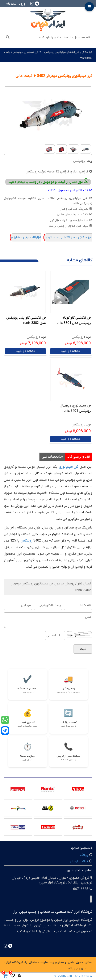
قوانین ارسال (79, 861)
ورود (22, 4)
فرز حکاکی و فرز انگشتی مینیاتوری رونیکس (68, 52)
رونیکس (79, 161)
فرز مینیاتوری (68, 467)
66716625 (85, 976)
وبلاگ (84, 855)
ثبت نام (11, 4)
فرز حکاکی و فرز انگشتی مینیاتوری (68, 237)
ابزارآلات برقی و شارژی (26, 237)
